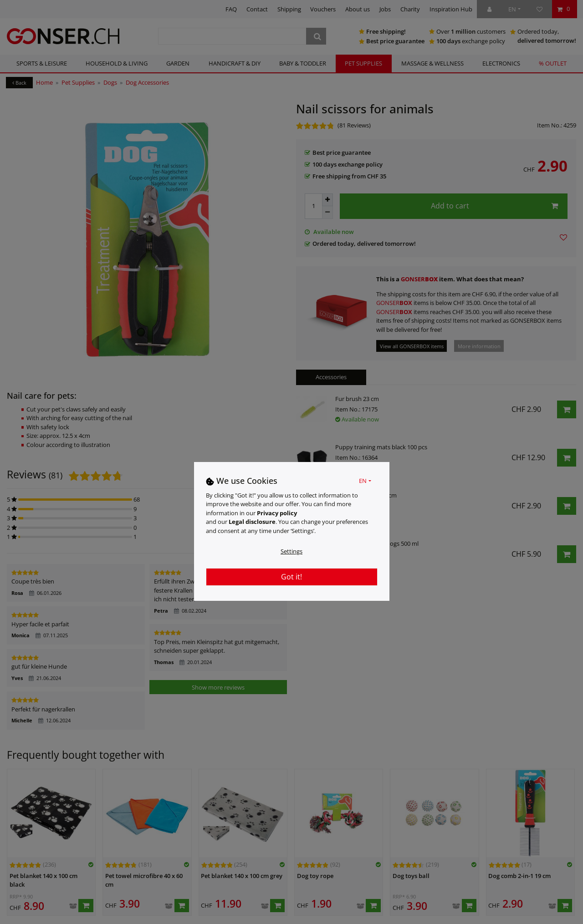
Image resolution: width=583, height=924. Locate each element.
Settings (291, 551)
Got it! (291, 577)
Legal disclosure (252, 522)
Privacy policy (277, 513)
